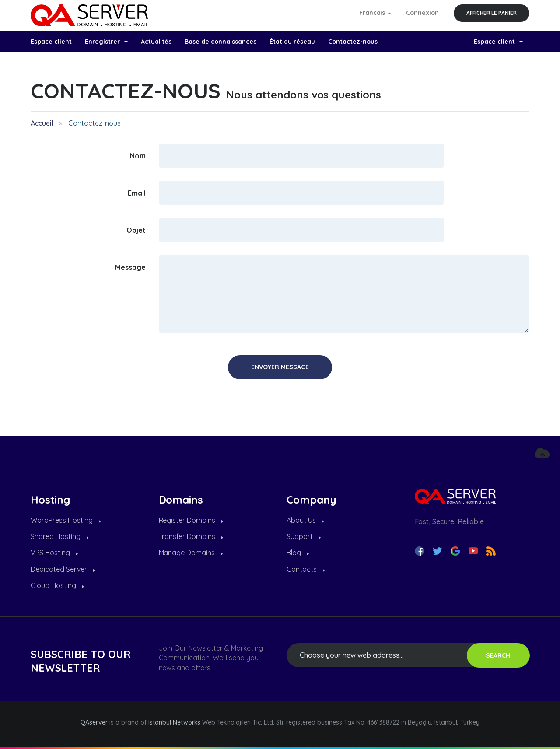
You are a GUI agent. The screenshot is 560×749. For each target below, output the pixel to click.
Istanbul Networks (175, 722)
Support (304, 536)
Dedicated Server (63, 569)
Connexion (422, 13)
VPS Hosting (54, 553)
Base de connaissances (220, 42)
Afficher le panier (492, 13)
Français (375, 13)
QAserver (94, 722)
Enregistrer (106, 42)
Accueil (42, 123)
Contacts (306, 569)
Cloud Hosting (57, 585)
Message (130, 267)
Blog (298, 553)
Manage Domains (191, 553)
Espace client (51, 42)
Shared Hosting (59, 536)
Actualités (156, 42)
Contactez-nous (353, 42)
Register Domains (191, 520)
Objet (136, 230)
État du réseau (292, 42)
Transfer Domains (191, 536)
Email (137, 192)
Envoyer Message (280, 367)
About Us (305, 520)
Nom (138, 155)
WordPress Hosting (66, 520)
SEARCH (498, 655)
